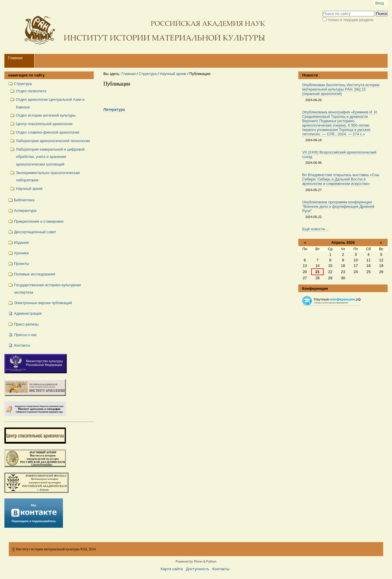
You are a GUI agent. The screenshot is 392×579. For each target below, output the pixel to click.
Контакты (221, 569)
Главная (15, 58)
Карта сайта (172, 569)
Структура (148, 74)
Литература (114, 109)
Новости (310, 75)
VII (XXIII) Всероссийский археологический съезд (339, 154)
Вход (380, 3)
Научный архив (173, 74)
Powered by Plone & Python (196, 561)
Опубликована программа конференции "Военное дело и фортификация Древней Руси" (338, 206)
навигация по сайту (26, 75)
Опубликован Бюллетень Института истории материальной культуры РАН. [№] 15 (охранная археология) (341, 89)
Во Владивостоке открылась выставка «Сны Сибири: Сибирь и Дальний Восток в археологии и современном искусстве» (341, 179)
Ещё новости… (315, 229)
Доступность (197, 569)
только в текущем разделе (351, 20)
